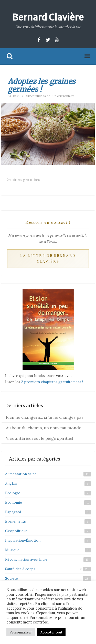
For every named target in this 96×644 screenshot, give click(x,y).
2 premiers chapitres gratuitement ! (52, 382)
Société (12, 578)
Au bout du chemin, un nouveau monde (44, 428)
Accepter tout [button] (51, 632)
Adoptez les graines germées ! (42, 85)
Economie (14, 502)
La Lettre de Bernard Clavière (48, 259)
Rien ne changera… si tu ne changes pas (45, 417)
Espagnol (13, 512)
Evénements (15, 521)
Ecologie (13, 493)
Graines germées (23, 179)
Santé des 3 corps (20, 569)
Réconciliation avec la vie (26, 559)
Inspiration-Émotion (23, 540)
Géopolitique (16, 531)
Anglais (11, 483)
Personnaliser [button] (21, 632)
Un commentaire (63, 96)
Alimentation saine (38, 96)
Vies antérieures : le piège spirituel (40, 438)
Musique (12, 550)
